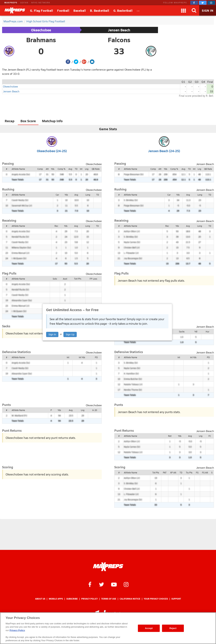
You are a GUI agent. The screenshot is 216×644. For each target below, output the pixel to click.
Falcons (119, 40)
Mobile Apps (56, 599)
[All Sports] (138, 10)
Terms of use (109, 599)
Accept (149, 628)
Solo (55, 279)
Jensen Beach (119, 30)
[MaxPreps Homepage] (108, 567)
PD (96, 357)
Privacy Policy (89, 599)
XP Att (173, 472)
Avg (70, 169)
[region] (108, 628)
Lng (87, 169)
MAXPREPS (11, 3)
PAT (165, 472)
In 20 (95, 410)
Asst (65, 279)
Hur (207, 331)
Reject (173, 628)
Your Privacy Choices (156, 599)
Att (47, 169)
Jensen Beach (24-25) (164, 151)
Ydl (196, 331)
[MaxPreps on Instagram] (211, 3)
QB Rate (96, 169)
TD (76, 169)
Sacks (182, 331)
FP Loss (93, 279)
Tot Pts (156, 472)
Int (81, 169)
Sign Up (70, 334)
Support (176, 599)
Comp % (62, 169)
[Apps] (183, 10)
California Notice (130, 599)
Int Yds (82, 357)
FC (210, 436)
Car (57, 195)
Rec (56, 226)
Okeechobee (41, 30)
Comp (40, 169)
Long (88, 195)
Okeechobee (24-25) (52, 151)
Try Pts (189, 472)
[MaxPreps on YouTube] (114, 584)
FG (197, 472)
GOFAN (24, 3)
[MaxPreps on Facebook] (194, 3)
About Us (40, 599)
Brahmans (41, 40)
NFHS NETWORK (41, 3)
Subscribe (72, 599)
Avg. (71, 410)
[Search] (194, 10)
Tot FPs (78, 279)
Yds (53, 169)
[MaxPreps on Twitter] (203, 3)
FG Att (205, 472)
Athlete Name (18, 169)
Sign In (52, 334)
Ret (170, 436)
